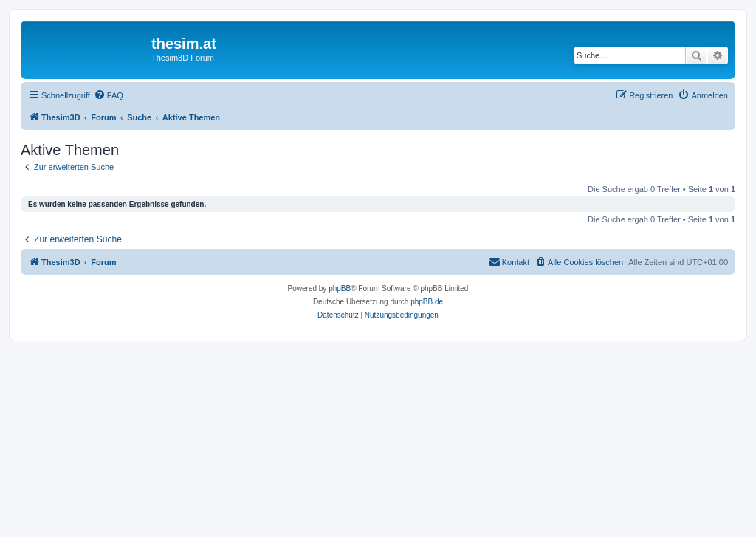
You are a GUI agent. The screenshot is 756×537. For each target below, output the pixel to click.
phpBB (340, 288)
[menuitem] (109, 95)
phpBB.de (427, 302)
